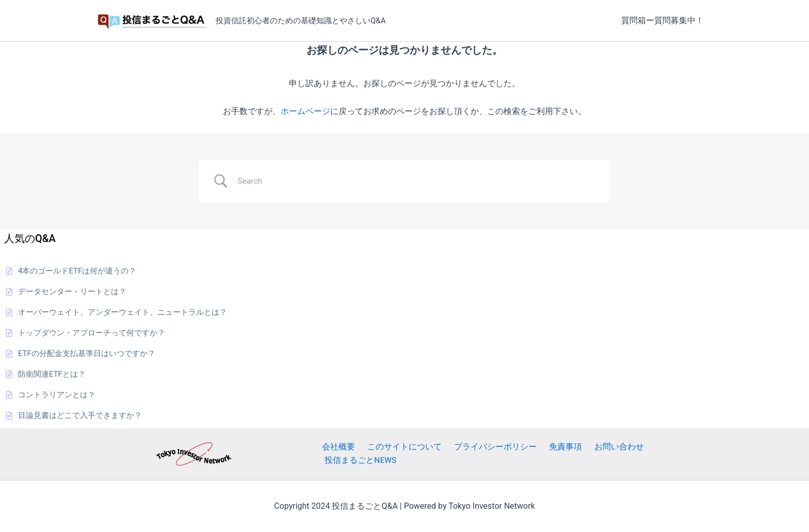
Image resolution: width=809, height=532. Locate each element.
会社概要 (335, 454)
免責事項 (549, 454)
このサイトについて (397, 454)
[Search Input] (417, 181)
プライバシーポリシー (483, 454)
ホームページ (305, 111)
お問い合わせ (599, 454)
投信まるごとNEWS (668, 454)
